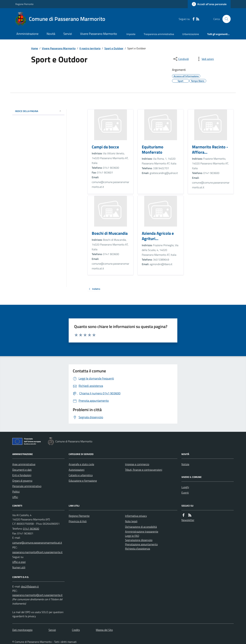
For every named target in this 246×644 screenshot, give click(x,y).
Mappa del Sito (104, 630)
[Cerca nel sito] (225, 19)
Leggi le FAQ (132, 536)
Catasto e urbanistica (81, 475)
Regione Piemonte (24, 4)
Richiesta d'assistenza (138, 549)
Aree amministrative (24, 464)
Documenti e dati (22, 470)
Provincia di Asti (78, 521)
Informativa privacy (136, 516)
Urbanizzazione (191, 34)
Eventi (185, 493)
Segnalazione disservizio (139, 540)
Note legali (131, 521)
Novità (51, 34)
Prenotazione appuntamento (141, 544)
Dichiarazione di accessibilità (141, 527)
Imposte (131, 34)
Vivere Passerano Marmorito (99, 34)
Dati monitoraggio (22, 630)
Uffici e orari (19, 562)
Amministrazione (27, 34)
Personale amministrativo (27, 486)
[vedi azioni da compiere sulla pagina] (205, 59)
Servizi (68, 34)
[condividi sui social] (181, 59)
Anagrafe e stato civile (81, 464)
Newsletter (188, 520)
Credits (76, 630)
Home (35, 48)
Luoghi (185, 487)
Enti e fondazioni (22, 475)
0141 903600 (31, 529)
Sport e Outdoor (114, 48)
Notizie (185, 464)
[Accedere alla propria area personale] (209, 4)
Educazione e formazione (83, 481)
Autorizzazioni (77, 470)
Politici (16, 492)
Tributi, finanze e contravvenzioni (144, 470)
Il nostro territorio (90, 48)
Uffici (15, 497)
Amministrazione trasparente (142, 531)
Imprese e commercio (137, 464)
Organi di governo (22, 481)
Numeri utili (19, 567)
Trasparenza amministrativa (159, 34)
